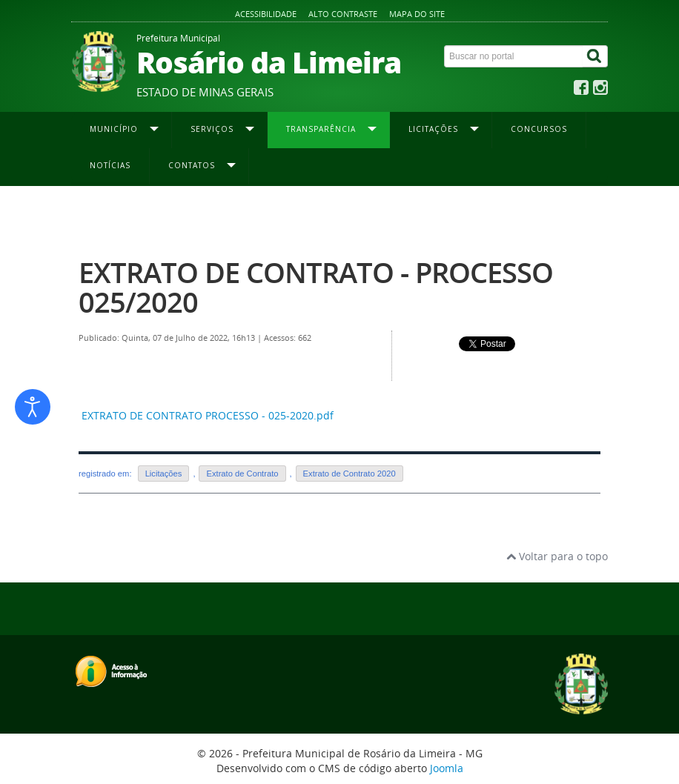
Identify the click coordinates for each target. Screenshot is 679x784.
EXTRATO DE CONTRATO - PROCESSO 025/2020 (316, 287)
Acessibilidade (266, 14)
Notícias (110, 165)
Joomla (447, 768)
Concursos (539, 129)
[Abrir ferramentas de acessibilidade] (33, 407)
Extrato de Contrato (242, 474)
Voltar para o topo (557, 556)
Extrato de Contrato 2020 (430, 216)
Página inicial (106, 216)
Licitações (164, 474)
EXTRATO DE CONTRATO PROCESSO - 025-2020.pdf (208, 415)
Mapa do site (417, 14)
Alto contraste (343, 14)
